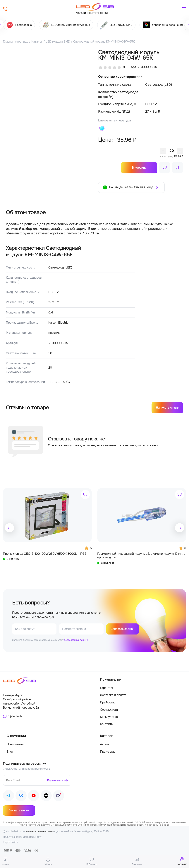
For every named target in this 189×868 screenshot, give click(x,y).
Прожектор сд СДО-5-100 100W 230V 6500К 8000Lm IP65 (45, 554)
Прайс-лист (108, 703)
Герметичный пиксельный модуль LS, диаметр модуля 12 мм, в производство (141, 556)
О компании (15, 744)
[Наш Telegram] (8, 796)
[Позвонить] (5, 9)
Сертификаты (110, 710)
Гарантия (106, 688)
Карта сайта (10, 842)
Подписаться (55, 780)
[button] (9, 528)
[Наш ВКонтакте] (21, 796)
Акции (104, 744)
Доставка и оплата (113, 695)
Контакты (107, 724)
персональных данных (76, 640)
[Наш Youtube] (34, 796)
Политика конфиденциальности (23, 837)
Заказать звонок (123, 629)
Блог (10, 752)
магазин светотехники (40, 832)
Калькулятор (109, 717)
